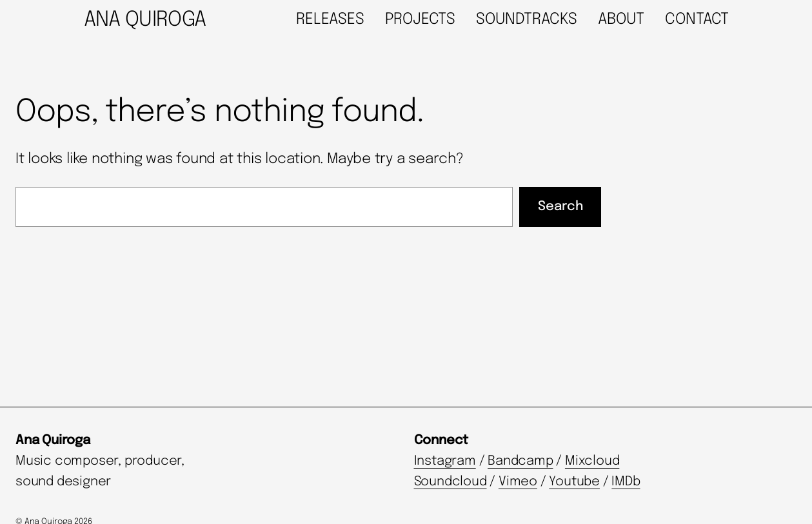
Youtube (574, 482)
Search (560, 207)
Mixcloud (592, 461)
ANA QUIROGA (145, 20)
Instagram (445, 461)
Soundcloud (451, 482)
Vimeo (518, 482)
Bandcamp (520, 461)
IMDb (626, 482)
